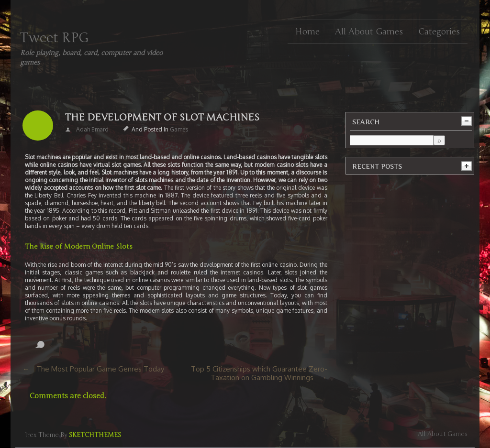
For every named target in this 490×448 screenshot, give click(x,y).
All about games (369, 32)
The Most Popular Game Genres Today (100, 369)
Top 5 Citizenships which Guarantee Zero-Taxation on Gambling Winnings (259, 373)
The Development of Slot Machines (162, 117)
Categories (439, 32)
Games (179, 129)
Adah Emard (92, 129)
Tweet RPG (54, 38)
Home (307, 32)
